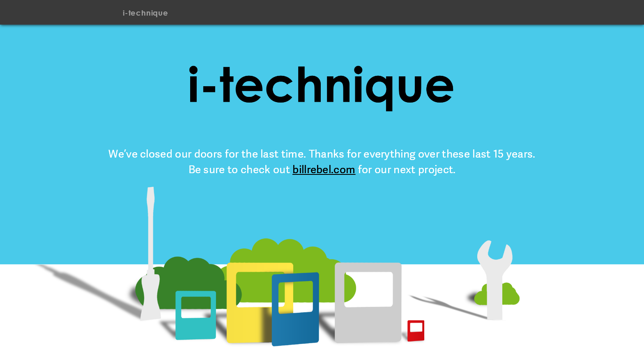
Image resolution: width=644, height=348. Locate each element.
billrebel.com (324, 169)
